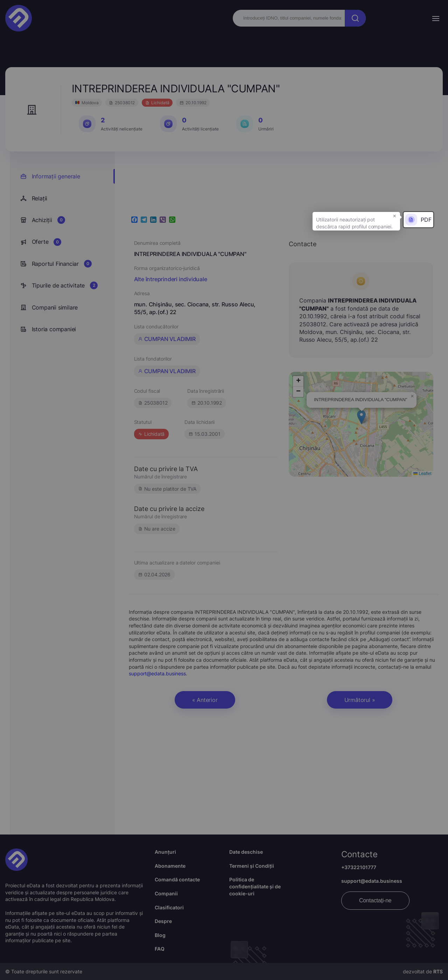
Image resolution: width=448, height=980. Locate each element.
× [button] (395, 215)
